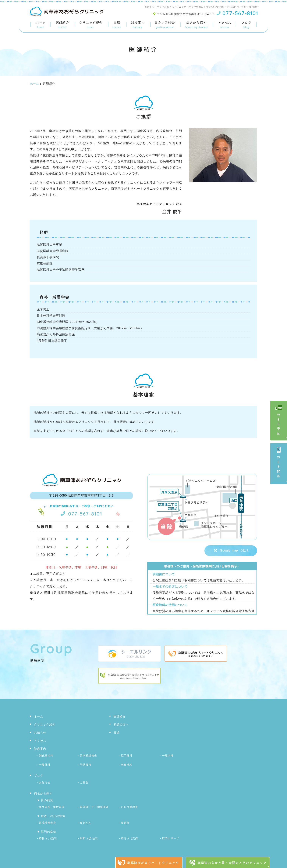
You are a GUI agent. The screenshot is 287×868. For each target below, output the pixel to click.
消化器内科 (46, 755)
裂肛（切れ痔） (90, 836)
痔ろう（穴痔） (131, 836)
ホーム (41, 25)
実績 (117, 25)
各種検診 (127, 764)
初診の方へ (121, 725)
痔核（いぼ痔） (49, 836)
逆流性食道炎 (48, 821)
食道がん (86, 821)
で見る (229, 551)
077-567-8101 (81, 513)
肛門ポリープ (171, 836)
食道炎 (125, 821)
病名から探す (196, 25)
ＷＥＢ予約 (279, 425)
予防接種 (86, 764)
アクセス (225, 25)
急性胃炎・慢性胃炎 (52, 805)
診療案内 (138, 25)
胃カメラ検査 (165, 25)
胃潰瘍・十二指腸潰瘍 (94, 805)
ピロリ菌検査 (129, 805)
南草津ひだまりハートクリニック (153, 863)
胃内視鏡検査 (88, 755)
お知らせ (40, 733)
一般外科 (45, 764)
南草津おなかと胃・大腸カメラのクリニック (232, 863)
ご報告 (84, 781)
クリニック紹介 (91, 25)
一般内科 (168, 755)
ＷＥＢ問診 (279, 467)
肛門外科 (127, 755)
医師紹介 (62, 25)
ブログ (246, 25)
